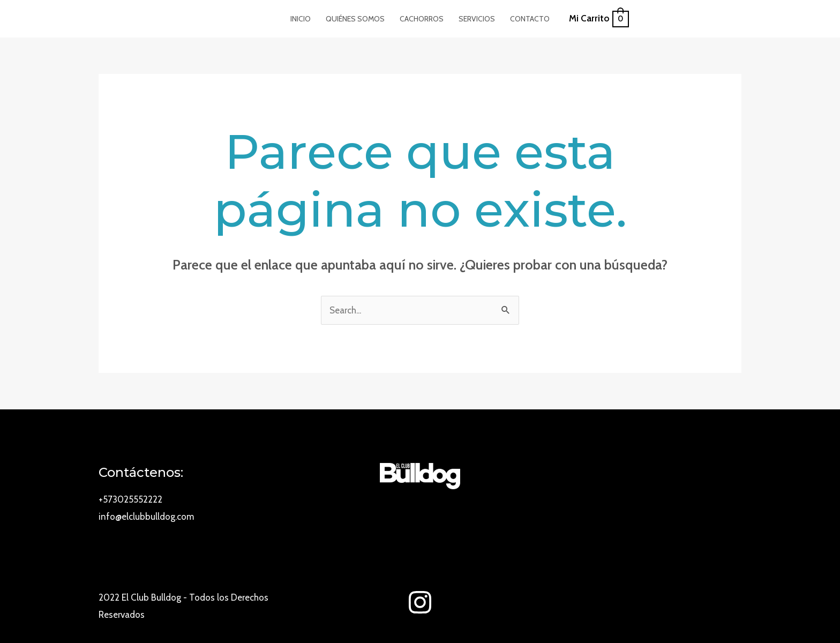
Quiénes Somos (355, 19)
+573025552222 (130, 499)
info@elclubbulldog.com (146, 517)
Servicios (477, 19)
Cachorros (422, 19)
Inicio (301, 19)
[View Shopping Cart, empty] (598, 19)
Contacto (530, 19)
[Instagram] (420, 602)
